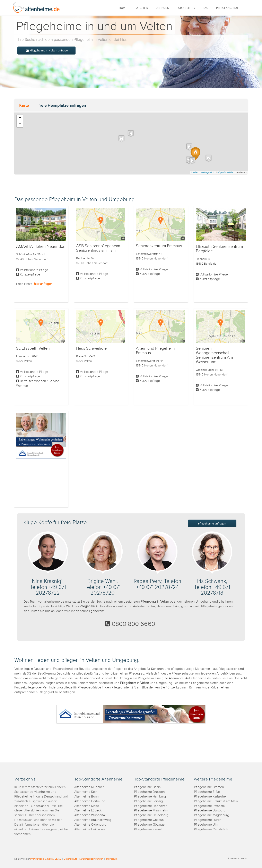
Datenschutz (70, 859)
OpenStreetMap (226, 172)
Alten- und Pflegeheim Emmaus (155, 351)
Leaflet (195, 172)
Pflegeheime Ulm (206, 825)
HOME (123, 8)
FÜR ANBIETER (186, 8)
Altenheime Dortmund (90, 801)
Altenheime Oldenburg (90, 825)
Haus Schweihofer (92, 348)
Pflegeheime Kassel (148, 829)
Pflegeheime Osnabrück (211, 829)
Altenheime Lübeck (88, 811)
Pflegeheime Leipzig (148, 801)
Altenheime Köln (86, 792)
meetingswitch (207, 172)
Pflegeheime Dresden (149, 792)
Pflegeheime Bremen (209, 787)
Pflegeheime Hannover (150, 806)
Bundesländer (39, 806)
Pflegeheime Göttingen (150, 825)
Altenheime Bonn (86, 797)
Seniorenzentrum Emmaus (159, 246)
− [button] (20, 124)
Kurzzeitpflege (30, 275)
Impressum (112, 859)
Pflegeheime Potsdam (209, 806)
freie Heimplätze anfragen (62, 106)
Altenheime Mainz (87, 806)
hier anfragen (43, 284)
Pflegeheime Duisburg (210, 811)
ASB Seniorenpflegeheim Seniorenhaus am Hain (98, 248)
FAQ (206, 8)
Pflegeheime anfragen (212, 523)
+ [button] (20, 118)
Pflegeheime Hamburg (150, 797)
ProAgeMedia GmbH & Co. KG (46, 859)
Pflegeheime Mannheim (151, 811)
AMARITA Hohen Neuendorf (41, 247)
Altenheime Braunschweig (93, 820)
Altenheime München (89, 787)
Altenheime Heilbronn (90, 829)
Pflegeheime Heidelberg (151, 815)
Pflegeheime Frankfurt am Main (216, 801)
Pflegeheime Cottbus (149, 820)
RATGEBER (141, 8)
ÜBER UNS (162, 8)
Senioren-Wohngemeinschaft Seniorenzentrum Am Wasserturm (214, 355)
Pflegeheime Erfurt (207, 792)
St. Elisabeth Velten (33, 348)
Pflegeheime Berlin (147, 787)
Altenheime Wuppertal (90, 815)
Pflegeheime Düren (208, 820)
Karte (24, 106)
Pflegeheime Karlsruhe (210, 797)
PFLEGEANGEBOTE (228, 8)
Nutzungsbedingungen (91, 859)
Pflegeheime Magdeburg (212, 815)
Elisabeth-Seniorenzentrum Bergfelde (219, 249)
